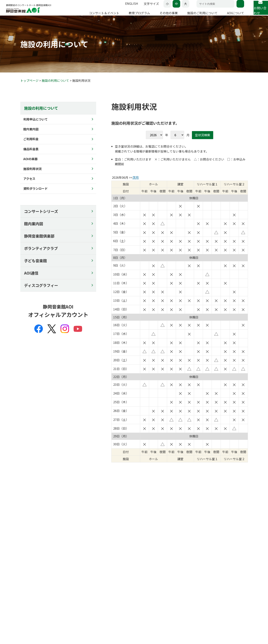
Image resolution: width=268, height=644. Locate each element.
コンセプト (214, 555)
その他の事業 (158, 17)
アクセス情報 (109, 516)
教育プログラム (129, 17)
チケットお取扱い (31, 579)
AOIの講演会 (74, 565)
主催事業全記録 (216, 579)
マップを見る (148, 516)
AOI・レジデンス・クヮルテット (226, 575)
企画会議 (212, 565)
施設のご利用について (192, 17)
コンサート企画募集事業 (128, 583)
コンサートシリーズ (41, 218)
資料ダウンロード (171, 589)
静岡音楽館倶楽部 (39, 243)
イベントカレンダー (32, 575)
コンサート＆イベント (94, 17)
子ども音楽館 (35, 268)
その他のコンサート (32, 565)
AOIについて (225, 17)
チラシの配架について (174, 594)
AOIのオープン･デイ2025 (129, 555)
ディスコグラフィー (41, 292)
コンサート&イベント (35, 546)
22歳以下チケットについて (36, 594)
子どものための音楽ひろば (83, 560)
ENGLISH (121, 7)
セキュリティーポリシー (67, 619)
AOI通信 (31, 280)
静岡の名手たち (76, 555)
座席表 (24, 584)
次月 (135, 184)
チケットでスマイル (126, 578)
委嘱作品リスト (216, 584)
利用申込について (171, 555)
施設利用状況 (168, 579)
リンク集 (212, 594)
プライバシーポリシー (34, 619)
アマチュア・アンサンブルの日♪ (40, 560)
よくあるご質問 (30, 589)
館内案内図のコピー (172, 599)
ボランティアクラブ (41, 255)
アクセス (165, 584)
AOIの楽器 (166, 575)
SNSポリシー (120, 619)
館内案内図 (34, 231)
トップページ (29, 88)
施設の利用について (55, 88)
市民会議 (212, 570)
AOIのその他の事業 (32, 570)
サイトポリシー (97, 619)
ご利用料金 (167, 565)
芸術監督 (212, 560)
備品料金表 (167, 570)
